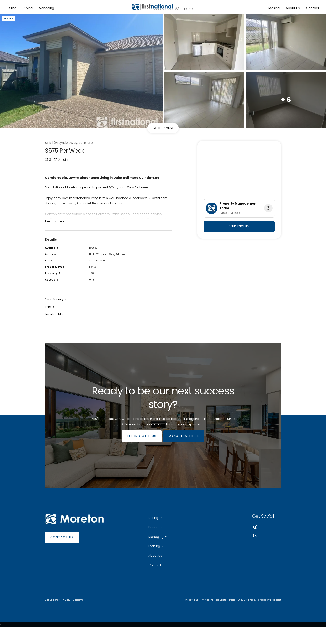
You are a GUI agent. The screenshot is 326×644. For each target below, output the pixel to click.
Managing (47, 9)
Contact (312, 9)
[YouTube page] (267, 546)
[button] (50, 314)
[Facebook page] (267, 538)
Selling (12, 9)
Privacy (67, 613)
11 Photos (163, 132)
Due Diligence (53, 613)
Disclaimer (80, 613)
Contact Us (62, 548)
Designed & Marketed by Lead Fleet (262, 613)
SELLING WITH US (140, 446)
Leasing (273, 9)
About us (292, 9)
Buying (28, 9)
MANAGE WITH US (185, 446)
